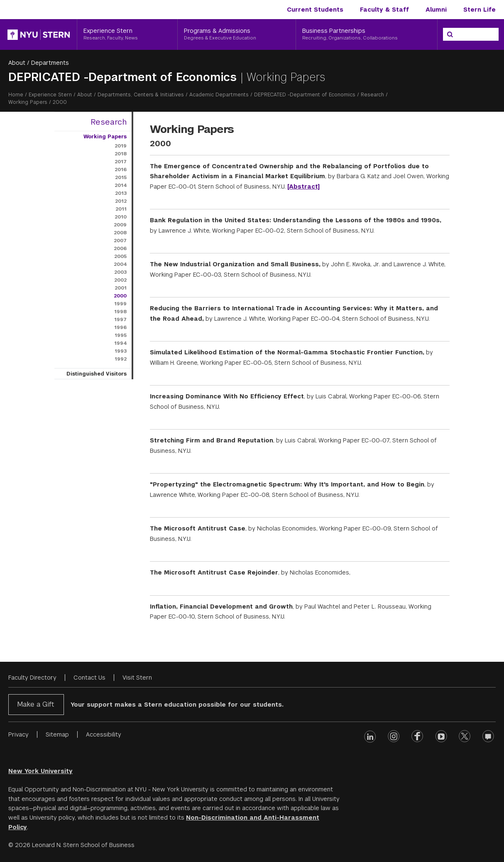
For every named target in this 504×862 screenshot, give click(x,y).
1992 (121, 359)
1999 (120, 304)
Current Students (315, 10)
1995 (121, 335)
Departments (50, 63)
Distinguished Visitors (97, 374)
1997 (120, 319)
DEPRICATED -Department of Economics (124, 77)
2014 (121, 185)
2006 (120, 248)
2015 (121, 177)
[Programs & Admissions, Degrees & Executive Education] (237, 34)
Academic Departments (219, 95)
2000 (120, 296)
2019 (121, 146)
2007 (120, 241)
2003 (120, 272)
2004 (120, 264)
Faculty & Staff (384, 10)
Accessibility (104, 734)
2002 (120, 280)
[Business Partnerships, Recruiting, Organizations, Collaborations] (367, 34)
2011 (121, 209)
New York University (40, 771)
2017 (121, 162)
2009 (120, 225)
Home (16, 95)
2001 (121, 288)
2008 (120, 233)
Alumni (436, 10)
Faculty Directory (32, 678)
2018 (121, 154)
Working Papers (28, 102)
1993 (121, 351)
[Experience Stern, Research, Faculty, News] (127, 34)
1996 (120, 327)
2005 (120, 256)
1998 (120, 312)
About (17, 63)
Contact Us (89, 678)
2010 (121, 217)
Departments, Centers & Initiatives (141, 95)
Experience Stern (50, 95)
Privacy (18, 734)
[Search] (450, 34)
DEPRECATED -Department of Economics (305, 95)
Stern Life (480, 10)
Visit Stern (137, 678)
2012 (121, 201)
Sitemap (57, 734)
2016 (121, 169)
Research (372, 95)
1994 (120, 343)
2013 (121, 193)
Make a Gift (35, 704)
